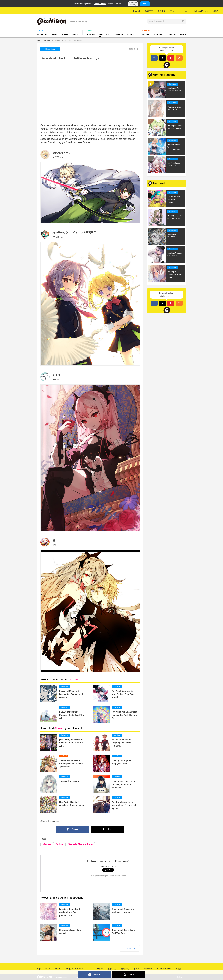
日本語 (215, 11)
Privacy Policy (100, 4)
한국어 (173, 11)
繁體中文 (162, 11)
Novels (65, 34)
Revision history (133, 4)
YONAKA (59, 157)
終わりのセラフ (62, 153)
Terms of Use (77, 977)
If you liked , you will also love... (64, 728)
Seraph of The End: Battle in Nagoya (68, 40)
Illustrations (42, 34)
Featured (146, 34)
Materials (119, 34)
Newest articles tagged (59, 680)
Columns (172, 34)
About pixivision (53, 969)
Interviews (159, 34)
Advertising (103, 977)
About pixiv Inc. (62, 977)
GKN (57, 380)
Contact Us (91, 977)
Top (38, 40)
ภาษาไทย (185, 11)
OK (145, 4)
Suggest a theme (74, 969)
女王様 (56, 375)
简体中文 (149, 11)
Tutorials (91, 34)
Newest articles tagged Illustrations (62, 898)
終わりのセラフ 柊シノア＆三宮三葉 (74, 233)
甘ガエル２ (60, 237)
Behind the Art (104, 35)
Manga (55, 34)
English (137, 11)
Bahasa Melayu (201, 11)
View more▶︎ (130, 948)
